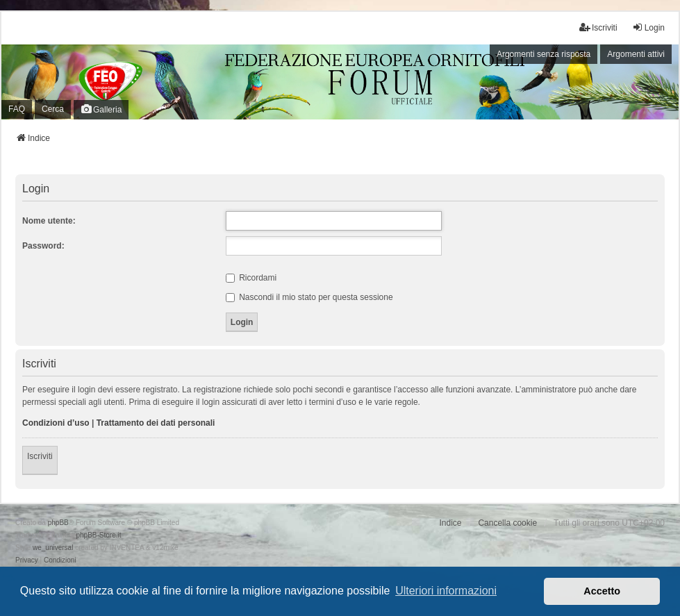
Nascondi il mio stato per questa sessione (309, 297)
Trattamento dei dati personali (156, 423)
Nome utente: (49, 221)
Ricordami (251, 278)
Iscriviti (40, 456)
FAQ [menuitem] (17, 109)
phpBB (58, 523)
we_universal (53, 548)
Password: (43, 246)
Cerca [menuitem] (53, 109)
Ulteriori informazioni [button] (446, 591)
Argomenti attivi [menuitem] (636, 54)
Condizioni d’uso (56, 423)
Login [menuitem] (648, 27)
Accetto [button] (602, 591)
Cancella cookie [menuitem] (507, 523)
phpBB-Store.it (98, 535)
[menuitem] (27, 560)
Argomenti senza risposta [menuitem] (544, 54)
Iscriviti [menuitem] (598, 27)
